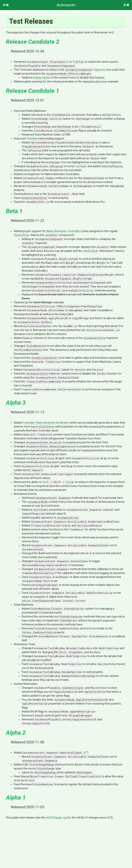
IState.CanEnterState (37, 632)
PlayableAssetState (36, 146)
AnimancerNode (38, 502)
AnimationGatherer (34, 198)
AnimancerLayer (73, 688)
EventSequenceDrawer (44, 585)
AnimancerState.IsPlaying (44, 166)
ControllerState (43, 427)
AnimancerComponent (61, 66)
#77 (86, 753)
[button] (6, 5)
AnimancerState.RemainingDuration (51, 446)
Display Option (42, 78)
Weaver (64, 423)
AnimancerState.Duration (44, 442)
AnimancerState (95, 338)
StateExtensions (71, 617)
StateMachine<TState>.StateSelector (58, 609)
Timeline (32, 139)
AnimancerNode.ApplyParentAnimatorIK (81, 700)
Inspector (100, 70)
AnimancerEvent (68, 518)
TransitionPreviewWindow (44, 381)
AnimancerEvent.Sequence (53, 498)
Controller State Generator (39, 423)
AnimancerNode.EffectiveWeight (69, 74)
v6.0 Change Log (56, 818)
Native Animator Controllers (64, 231)
